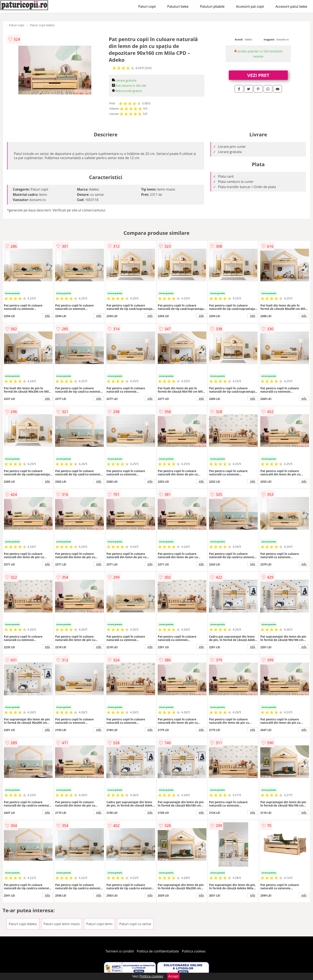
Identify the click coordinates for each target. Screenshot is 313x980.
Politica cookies (194, 951)
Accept (173, 976)
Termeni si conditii (120, 951)
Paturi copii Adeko (42, 25)
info (48, 316)
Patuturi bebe (178, 6)
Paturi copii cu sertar (135, 924)
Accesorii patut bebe (291, 6)
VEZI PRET (258, 75)
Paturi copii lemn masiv (62, 924)
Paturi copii (147, 6)
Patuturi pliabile (212, 6)
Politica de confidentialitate (158, 951)
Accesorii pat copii (250, 6)
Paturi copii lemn (99, 924)
